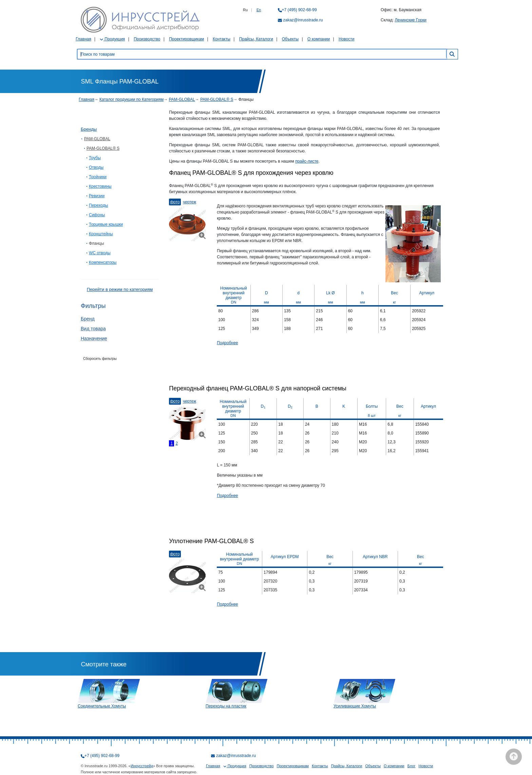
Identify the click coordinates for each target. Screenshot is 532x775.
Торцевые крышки (106, 224)
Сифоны (97, 215)
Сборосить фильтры (100, 358)
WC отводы (100, 253)
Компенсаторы (103, 262)
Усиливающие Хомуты (355, 706)
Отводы (96, 167)
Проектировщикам (186, 39)
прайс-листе (307, 161)
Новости (346, 39)
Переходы (98, 205)
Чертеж (189, 202)
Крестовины (100, 186)
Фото (175, 202)
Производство (147, 39)
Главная (83, 39)
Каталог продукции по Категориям (131, 99)
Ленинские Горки (410, 20)
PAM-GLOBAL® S (217, 99)
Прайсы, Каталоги (256, 39)
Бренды (89, 129)
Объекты (290, 39)
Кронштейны (101, 234)
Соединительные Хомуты (102, 706)
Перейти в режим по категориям (120, 289)
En (259, 10)
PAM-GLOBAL (182, 99)
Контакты (222, 39)
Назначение (94, 338)
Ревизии (97, 196)
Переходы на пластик (226, 706)
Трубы (95, 158)
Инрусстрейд (142, 766)
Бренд (88, 319)
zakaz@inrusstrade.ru (303, 20)
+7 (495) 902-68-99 (299, 10)
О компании (319, 39)
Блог (412, 766)
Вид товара (93, 329)
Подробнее (227, 343)
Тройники (98, 177)
